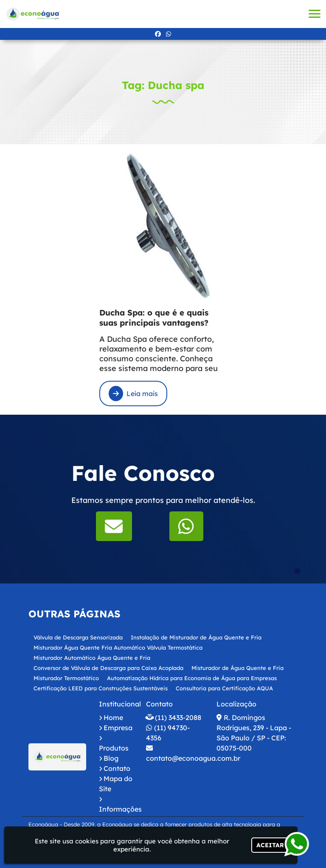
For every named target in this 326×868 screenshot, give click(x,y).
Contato (117, 768)
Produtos (114, 748)
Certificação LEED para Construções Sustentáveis (101, 688)
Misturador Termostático (66, 678)
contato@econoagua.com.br (193, 758)
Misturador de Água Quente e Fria (237, 668)
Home (113, 717)
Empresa (118, 728)
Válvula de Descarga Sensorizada (78, 637)
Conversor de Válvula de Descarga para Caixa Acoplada (108, 668)
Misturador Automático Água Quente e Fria (92, 658)
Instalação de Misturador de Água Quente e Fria (196, 637)
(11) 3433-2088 (178, 717)
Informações (120, 809)
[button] (315, 14)
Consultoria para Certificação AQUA (224, 688)
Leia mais (133, 394)
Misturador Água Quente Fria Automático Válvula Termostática (118, 648)
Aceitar (270, 845)
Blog (111, 758)
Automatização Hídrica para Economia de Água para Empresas (192, 678)
